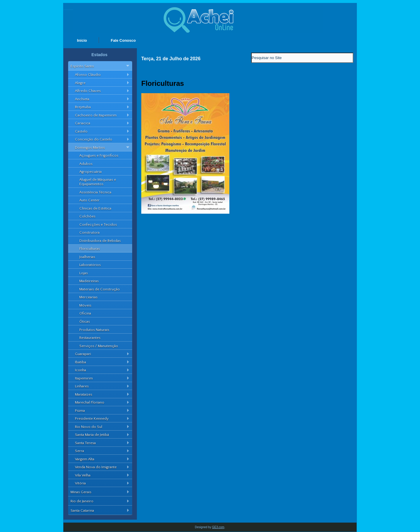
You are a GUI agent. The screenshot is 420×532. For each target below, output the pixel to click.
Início (82, 40)
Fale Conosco (123, 40)
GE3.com (218, 527)
